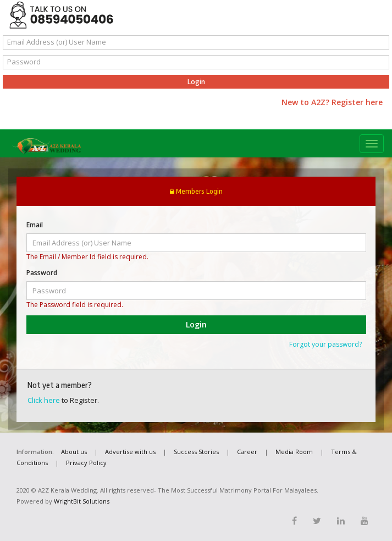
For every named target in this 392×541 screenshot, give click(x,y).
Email (35, 225)
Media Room (294, 452)
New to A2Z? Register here (332, 102)
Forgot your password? (325, 344)
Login (196, 82)
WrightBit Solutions (82, 501)
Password (42, 273)
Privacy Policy (86, 463)
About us (74, 452)
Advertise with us (130, 452)
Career (247, 452)
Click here (44, 400)
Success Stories (196, 452)
